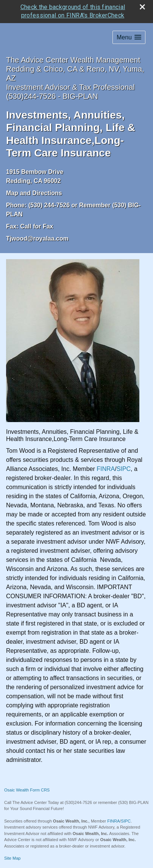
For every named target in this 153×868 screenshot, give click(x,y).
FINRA (106, 468)
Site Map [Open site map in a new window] (12, 857)
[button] (129, 36)
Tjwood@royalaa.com (37, 237)
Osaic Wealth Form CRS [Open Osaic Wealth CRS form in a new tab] (27, 789)
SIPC (124, 468)
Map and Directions (34, 192)
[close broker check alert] (142, 6)
